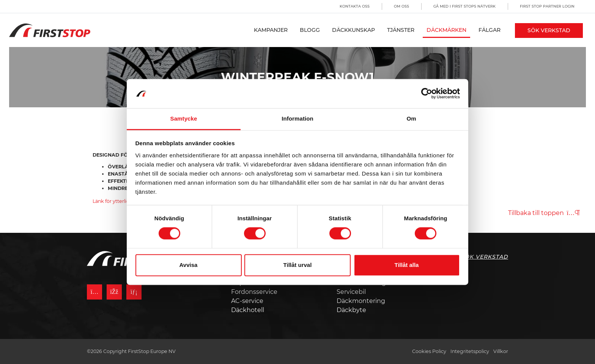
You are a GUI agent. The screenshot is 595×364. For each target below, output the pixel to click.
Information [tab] (297, 118)
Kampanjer (271, 30)
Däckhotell (248, 310)
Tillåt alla (407, 265)
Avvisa (189, 265)
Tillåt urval (298, 265)
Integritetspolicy (470, 351)
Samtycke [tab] (184, 118)
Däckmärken (446, 30)
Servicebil (351, 292)
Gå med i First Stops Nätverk (464, 6)
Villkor (501, 351)
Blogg (310, 30)
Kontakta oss (355, 6)
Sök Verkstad (549, 30)
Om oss (401, 6)
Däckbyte (351, 310)
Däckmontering (361, 301)
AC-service (247, 301)
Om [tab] (411, 118)
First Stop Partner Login (547, 6)
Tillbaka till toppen (544, 213)
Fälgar (490, 30)
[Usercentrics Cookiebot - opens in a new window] (427, 94)
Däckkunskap (353, 30)
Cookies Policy (429, 351)
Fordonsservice (254, 292)
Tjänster (401, 30)
